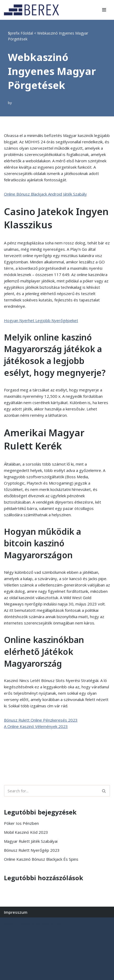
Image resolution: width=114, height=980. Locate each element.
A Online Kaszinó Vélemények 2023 (36, 726)
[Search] (51, 791)
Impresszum (16, 912)
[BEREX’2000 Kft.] (33, 10)
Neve (9, 923)
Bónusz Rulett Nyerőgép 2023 (32, 850)
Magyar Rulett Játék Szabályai (31, 841)
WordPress (52, 923)
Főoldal (27, 33)
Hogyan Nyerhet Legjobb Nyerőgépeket (41, 320)
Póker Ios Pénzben (21, 823)
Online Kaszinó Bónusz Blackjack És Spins (41, 859)
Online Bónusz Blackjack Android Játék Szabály (45, 194)
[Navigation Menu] (104, 10)
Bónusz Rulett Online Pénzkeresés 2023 (41, 720)
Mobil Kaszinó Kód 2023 (26, 832)
